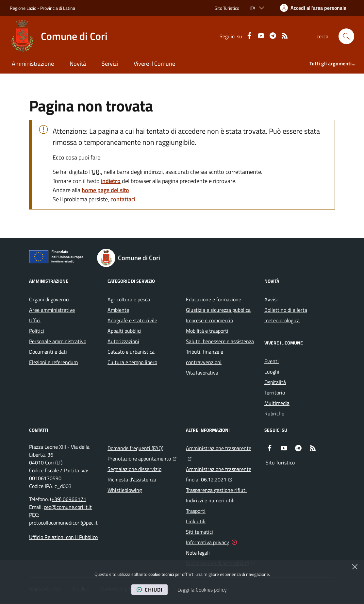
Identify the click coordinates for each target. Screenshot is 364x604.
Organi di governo (49, 299)
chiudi (149, 590)
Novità (78, 64)
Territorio (275, 393)
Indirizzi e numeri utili (210, 500)
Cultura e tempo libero (132, 362)
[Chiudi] (355, 567)
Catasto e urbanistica (131, 352)
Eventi (272, 361)
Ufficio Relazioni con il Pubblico (63, 537)
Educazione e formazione (214, 299)
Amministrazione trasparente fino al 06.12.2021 (221, 474)
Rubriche (274, 413)
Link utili (196, 521)
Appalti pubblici (124, 331)
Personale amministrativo (58, 341)
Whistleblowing (125, 490)
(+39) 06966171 (68, 499)
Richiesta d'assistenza (132, 479)
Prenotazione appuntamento (142, 458)
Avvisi (271, 299)
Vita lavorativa (202, 373)
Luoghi (272, 372)
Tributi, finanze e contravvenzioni (205, 357)
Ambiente (118, 310)
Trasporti (196, 511)
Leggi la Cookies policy (202, 590)
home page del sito (105, 190)
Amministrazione (33, 64)
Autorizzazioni (123, 341)
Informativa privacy (207, 542)
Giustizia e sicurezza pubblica (218, 310)
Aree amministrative (52, 310)
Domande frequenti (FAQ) (135, 448)
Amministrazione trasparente (221, 447)
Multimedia (277, 403)
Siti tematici (199, 532)
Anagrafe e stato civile (132, 320)
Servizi (110, 64)
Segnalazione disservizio (134, 469)
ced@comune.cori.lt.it (68, 507)
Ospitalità (275, 382)
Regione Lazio (23, 8)
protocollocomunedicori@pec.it (63, 523)
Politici (37, 331)
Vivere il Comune (154, 64)
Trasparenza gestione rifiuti (216, 490)
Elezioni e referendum (53, 362)
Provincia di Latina (58, 8)
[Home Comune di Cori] (59, 36)
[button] (346, 36)
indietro (111, 181)
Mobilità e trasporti (207, 331)
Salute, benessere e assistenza (220, 341)
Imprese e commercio (209, 320)
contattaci (123, 199)
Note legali (198, 553)
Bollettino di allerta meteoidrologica (286, 315)
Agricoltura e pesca (129, 299)
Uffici (35, 320)
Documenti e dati (48, 352)
